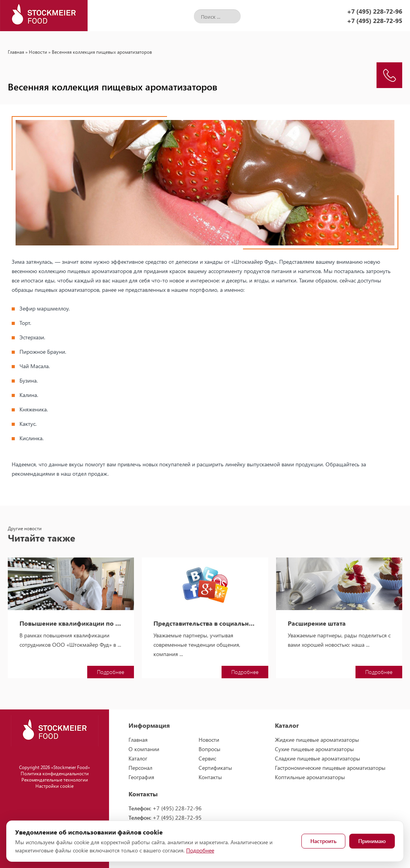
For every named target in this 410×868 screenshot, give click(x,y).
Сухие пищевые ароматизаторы (314, 749)
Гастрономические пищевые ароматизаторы (330, 768)
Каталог (138, 758)
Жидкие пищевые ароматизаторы (317, 740)
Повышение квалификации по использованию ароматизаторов (71, 623)
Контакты (210, 777)
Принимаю (372, 841)
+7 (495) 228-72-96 (375, 11)
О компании (144, 749)
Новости (38, 52)
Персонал (140, 768)
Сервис (207, 758)
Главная (16, 52)
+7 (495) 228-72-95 (375, 20)
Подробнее (111, 672)
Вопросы (209, 749)
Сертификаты (215, 768)
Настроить (323, 841)
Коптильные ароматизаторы (310, 777)
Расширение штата (317, 623)
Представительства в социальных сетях (205, 623)
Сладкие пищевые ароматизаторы (318, 758)
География (141, 777)
